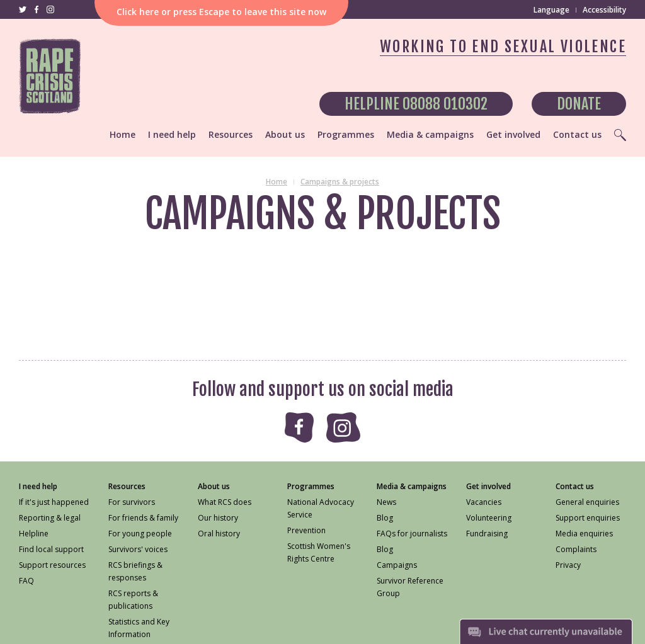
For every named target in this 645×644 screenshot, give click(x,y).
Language (551, 10)
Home (277, 182)
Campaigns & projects (340, 182)
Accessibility (604, 10)
